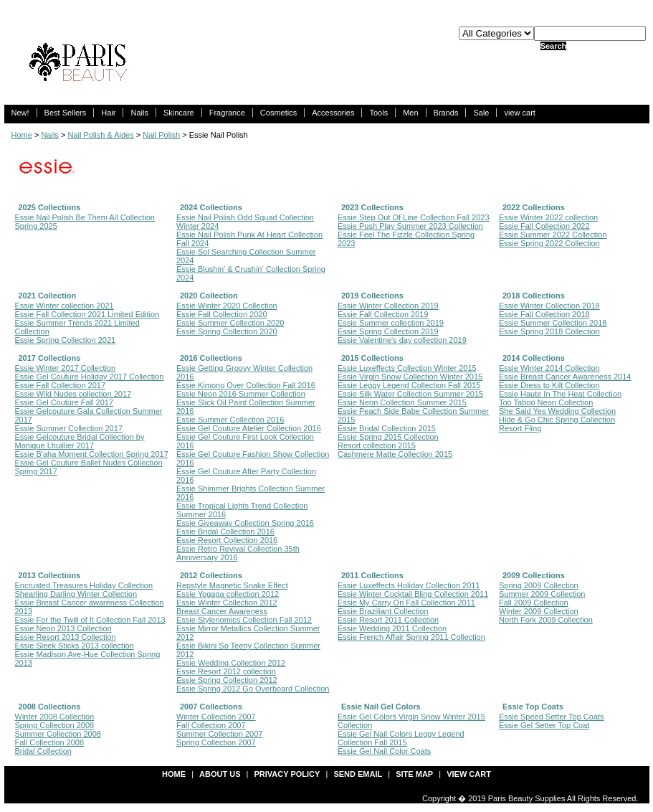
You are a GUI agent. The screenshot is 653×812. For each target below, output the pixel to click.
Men (410, 113)
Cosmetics (278, 113)
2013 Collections (50, 575)
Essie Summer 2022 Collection (553, 235)
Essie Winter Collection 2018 (549, 306)
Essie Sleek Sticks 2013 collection (75, 646)
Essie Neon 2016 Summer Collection (241, 394)
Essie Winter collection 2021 (65, 306)
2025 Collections (50, 207)
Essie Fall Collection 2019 (383, 314)
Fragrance (227, 113)
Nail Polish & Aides (100, 135)
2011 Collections (372, 575)
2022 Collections (534, 207)
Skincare (179, 113)
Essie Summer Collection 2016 (230, 420)
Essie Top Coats (533, 707)
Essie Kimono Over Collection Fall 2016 (246, 385)
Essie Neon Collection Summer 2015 (402, 402)
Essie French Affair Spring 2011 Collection (411, 637)
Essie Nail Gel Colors (381, 707)
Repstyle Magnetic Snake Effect (232, 585)
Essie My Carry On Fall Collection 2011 (406, 603)
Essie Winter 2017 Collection (66, 368)
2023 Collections (372, 207)
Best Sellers (66, 113)
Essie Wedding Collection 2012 (231, 663)
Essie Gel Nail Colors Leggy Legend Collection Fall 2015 (401, 738)
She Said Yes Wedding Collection (557, 411)
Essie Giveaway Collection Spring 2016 (245, 523)
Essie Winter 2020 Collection (227, 306)
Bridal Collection (43, 751)
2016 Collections (211, 358)
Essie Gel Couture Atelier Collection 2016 (249, 428)
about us (220, 774)
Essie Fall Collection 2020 (222, 314)
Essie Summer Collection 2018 (553, 323)
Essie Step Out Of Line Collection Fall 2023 (414, 217)
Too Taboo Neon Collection (546, 402)
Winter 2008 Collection (55, 717)
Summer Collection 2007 (219, 734)
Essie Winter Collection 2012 (227, 603)
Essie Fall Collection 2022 (544, 226)
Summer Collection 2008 (58, 734)
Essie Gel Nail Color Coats (384, 751)
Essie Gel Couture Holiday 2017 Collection (90, 377)
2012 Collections (211, 575)
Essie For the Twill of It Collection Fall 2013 (90, 620)
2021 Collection (48, 296)
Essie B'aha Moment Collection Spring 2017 (92, 454)
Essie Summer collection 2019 (391, 323)
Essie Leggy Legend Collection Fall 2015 (409, 385)
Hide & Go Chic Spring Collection (557, 420)
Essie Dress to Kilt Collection (549, 385)
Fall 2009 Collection (534, 603)
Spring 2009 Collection (539, 585)
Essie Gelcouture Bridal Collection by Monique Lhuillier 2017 (80, 441)
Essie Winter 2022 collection (548, 217)
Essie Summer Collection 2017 (69, 428)
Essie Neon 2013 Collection (63, 628)
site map (414, 774)
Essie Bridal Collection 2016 (225, 532)
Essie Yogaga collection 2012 (228, 594)
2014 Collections (534, 358)
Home (22, 135)
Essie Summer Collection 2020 (230, 323)
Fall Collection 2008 (50, 742)
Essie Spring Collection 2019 (388, 331)
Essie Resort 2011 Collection (388, 620)
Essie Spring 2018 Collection (549, 331)
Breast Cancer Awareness (222, 611)
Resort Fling (520, 428)
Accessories (333, 113)
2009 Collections (534, 575)
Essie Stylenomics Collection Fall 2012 (244, 620)
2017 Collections (50, 358)
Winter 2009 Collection (539, 611)
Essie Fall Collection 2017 (61, 385)
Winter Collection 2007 (216, 717)
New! (20, 113)
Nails (139, 113)
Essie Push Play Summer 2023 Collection (410, 226)
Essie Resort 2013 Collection (66, 637)
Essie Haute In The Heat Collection (560, 394)
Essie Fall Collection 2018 (544, 314)
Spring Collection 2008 (55, 725)
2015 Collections (372, 358)
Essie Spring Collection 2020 (227, 331)
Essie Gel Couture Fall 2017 (65, 402)
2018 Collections (534, 296)
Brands (446, 113)
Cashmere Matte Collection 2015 (395, 454)
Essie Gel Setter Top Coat (544, 725)
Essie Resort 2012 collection (226, 671)
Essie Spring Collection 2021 (66, 340)
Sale (481, 113)
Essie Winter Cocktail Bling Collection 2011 (413, 594)
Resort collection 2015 (377, 445)
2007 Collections (211, 707)
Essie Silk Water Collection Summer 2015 (410, 394)
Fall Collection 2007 (211, 725)
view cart (519, 113)
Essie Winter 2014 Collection (549, 368)
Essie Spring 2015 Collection (388, 437)
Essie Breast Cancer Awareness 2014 (565, 377)
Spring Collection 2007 (216, 742)
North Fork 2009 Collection (546, 620)
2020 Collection (209, 296)
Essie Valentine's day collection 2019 (402, 340)
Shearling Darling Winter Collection (76, 594)
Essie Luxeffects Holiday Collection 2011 (409, 585)
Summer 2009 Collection (542, 594)
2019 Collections (372, 296)
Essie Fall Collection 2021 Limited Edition (87, 314)
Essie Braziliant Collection (383, 611)
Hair (108, 113)
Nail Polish (161, 135)
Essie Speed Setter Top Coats (552, 717)
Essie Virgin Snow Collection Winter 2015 (410, 377)
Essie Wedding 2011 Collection (392, 628)
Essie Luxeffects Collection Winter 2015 (407, 368)
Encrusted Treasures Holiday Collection (84, 585)
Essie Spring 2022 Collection (549, 243)
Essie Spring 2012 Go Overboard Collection (253, 689)
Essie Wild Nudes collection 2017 (73, 394)
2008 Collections (50, 707)
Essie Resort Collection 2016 (227, 540)
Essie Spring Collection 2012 (227, 680)
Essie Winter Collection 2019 (388, 306)
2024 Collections (211, 207)
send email (358, 774)
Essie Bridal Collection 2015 (387, 428)
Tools (378, 113)
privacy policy (287, 774)
